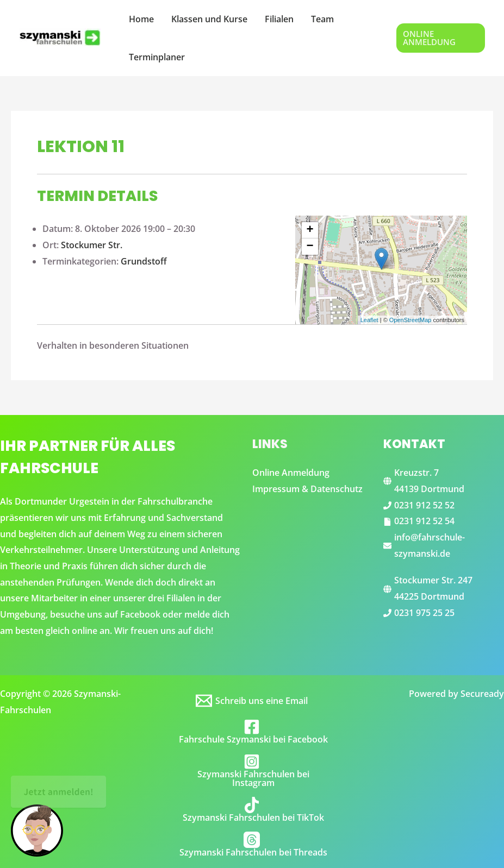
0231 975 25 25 (424, 613)
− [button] (310, 247)
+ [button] (310, 230)
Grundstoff (144, 261)
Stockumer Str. (92, 245)
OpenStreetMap (410, 320)
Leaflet (369, 320)
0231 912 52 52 (424, 505)
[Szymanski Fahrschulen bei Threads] (252, 844)
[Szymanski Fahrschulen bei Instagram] (252, 770)
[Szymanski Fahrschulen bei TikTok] (252, 809)
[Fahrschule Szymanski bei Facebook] (252, 731)
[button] (441, 38)
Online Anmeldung (291, 473)
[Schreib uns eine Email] (252, 701)
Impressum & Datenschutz (307, 489)
